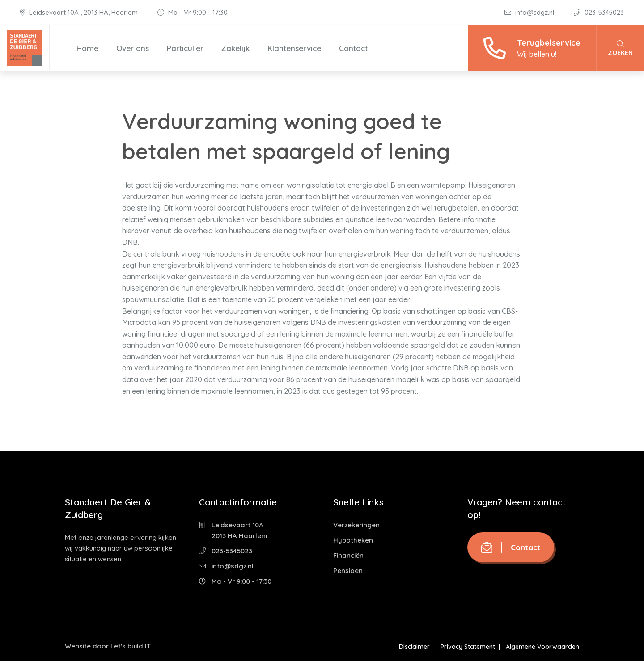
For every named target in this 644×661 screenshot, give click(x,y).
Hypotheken (353, 540)
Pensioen (348, 570)
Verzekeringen (356, 525)
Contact (353, 48)
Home (87, 48)
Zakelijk (235, 48)
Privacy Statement (468, 647)
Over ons (133, 48)
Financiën (348, 555)
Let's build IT (131, 646)
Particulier (185, 48)
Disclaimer (414, 647)
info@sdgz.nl (530, 12)
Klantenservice (294, 48)
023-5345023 (599, 12)
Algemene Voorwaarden (542, 647)
